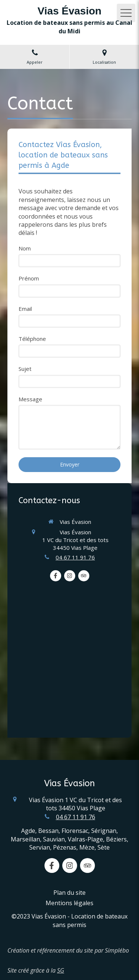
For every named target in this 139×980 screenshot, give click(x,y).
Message (30, 399)
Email (25, 309)
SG (61, 970)
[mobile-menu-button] (126, 13)
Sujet (25, 369)
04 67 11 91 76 (75, 557)
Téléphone (32, 339)
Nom (25, 248)
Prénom (29, 278)
